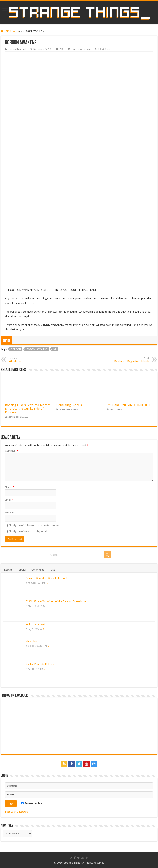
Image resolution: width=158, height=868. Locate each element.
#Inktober (31, 641)
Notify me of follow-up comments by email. (35, 525)
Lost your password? (17, 812)
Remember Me (32, 803)
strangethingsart (17, 49)
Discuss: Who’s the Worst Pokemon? (46, 578)
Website (10, 513)
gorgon (16, 349)
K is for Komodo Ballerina (41, 664)
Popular (22, 570)
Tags (52, 570)
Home (6, 31)
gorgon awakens (37, 349)
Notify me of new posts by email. (28, 531)
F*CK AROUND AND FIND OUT (128, 405)
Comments (38, 570)
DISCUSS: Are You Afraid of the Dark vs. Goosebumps (57, 601)
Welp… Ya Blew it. (36, 625)
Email (9, 500)
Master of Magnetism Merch (128, 360)
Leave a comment (81, 49)
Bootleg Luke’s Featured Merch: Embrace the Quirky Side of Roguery (27, 409)
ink (55, 349)
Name (9, 487)
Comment (12, 451)
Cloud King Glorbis (69, 405)
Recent (8, 570)
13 (47, 583)
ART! (16, 31)
